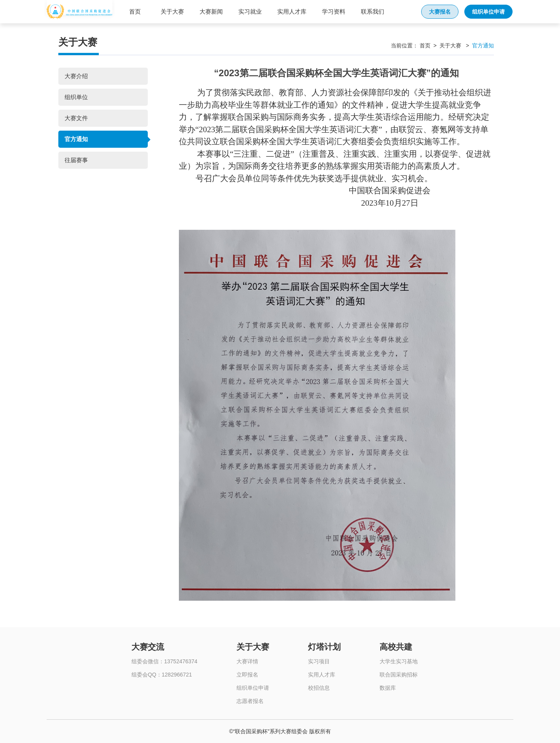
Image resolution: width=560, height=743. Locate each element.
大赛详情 (247, 661)
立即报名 (247, 675)
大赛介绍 (76, 76)
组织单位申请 (488, 12)
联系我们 (373, 11)
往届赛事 (76, 160)
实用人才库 (292, 11)
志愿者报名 (250, 701)
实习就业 (250, 11)
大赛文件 (76, 118)
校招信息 (319, 688)
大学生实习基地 (399, 661)
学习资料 (334, 11)
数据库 (388, 688)
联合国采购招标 (399, 675)
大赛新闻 (211, 11)
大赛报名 (440, 12)
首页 (135, 11)
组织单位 (76, 97)
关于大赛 (172, 11)
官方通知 (76, 139)
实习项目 (319, 661)
